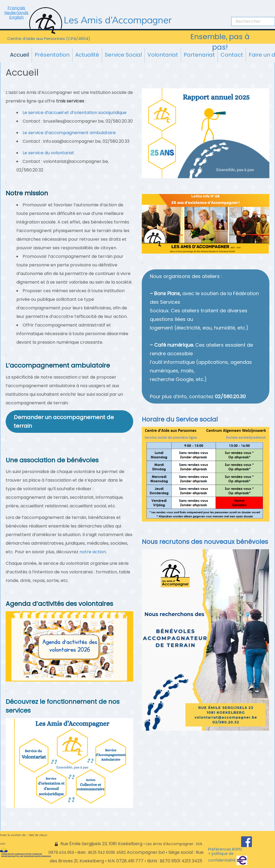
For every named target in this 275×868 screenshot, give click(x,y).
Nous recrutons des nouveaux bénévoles (205, 542)
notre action (93, 552)
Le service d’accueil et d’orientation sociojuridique (75, 113)
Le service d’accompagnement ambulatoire (69, 133)
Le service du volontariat (48, 153)
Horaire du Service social (180, 419)
